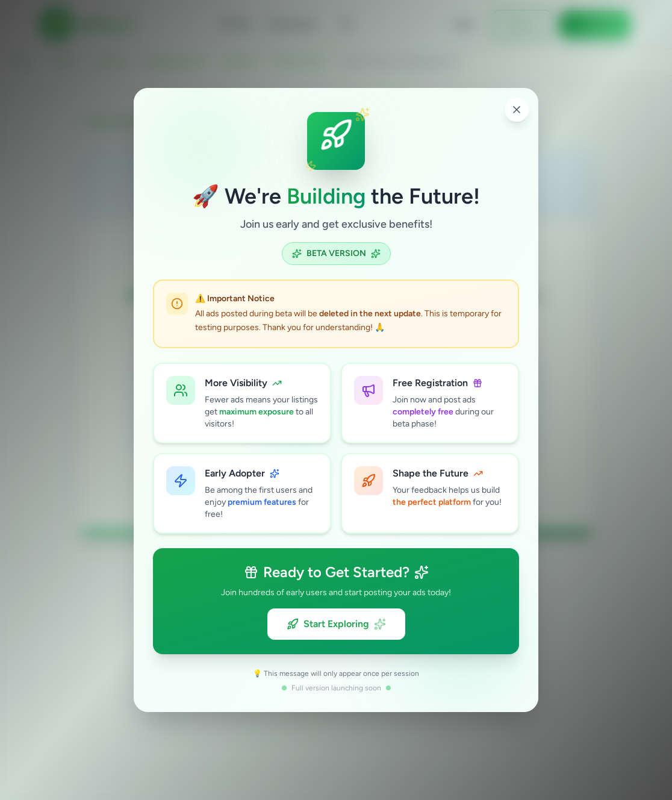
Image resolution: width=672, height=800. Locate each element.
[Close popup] (517, 110)
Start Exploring (336, 624)
